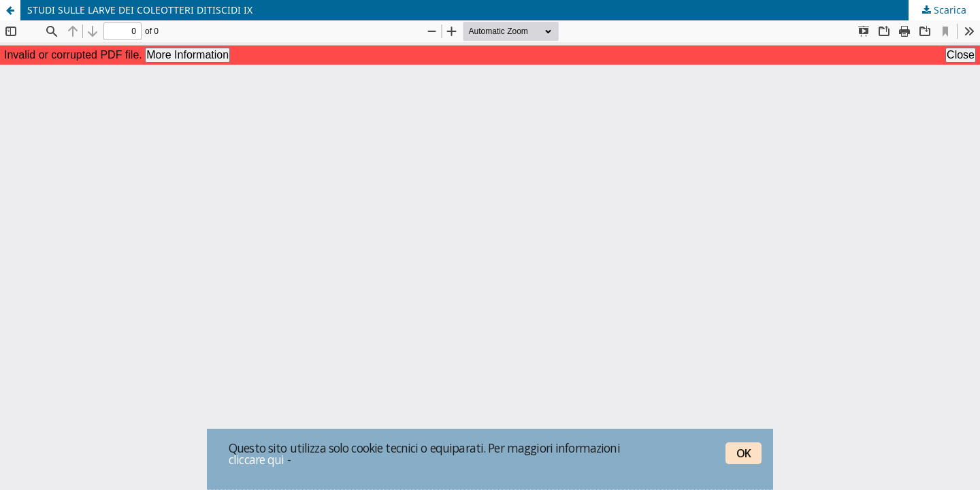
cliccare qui (257, 459)
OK (744, 453)
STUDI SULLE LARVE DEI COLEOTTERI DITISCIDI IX (140, 10)
